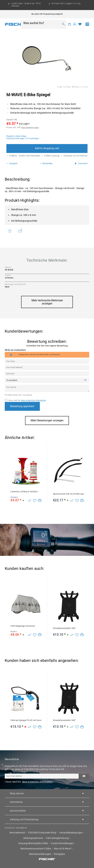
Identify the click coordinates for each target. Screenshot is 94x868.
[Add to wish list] (35, 501)
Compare (12, 163)
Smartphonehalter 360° (65, 628)
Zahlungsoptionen (33, 838)
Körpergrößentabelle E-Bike (33, 843)
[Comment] (47, 380)
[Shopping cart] (69, 24)
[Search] (64, 24)
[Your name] (47, 361)
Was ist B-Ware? (63, 849)
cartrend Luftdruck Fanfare (24, 492)
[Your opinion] (47, 388)
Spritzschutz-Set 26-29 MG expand (69, 494)
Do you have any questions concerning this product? (10, 231)
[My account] (75, 24)
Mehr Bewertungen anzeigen (47, 420)
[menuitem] (87, 24)
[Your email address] (47, 367)
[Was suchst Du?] (42, 23)
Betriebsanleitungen (40, 854)
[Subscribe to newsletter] (84, 776)
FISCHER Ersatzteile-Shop (42, 833)
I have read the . (27, 400)
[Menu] (87, 24)
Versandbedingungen (71, 833)
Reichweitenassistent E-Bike (36, 849)
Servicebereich (17, 833)
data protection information (34, 400)
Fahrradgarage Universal (23, 626)
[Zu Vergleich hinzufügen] (30, 501)
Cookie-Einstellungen (62, 843)
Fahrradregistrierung (57, 838)
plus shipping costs (30, 128)
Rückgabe (59, 854)
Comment (81, 163)
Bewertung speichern (22, 406)
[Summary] (47, 374)
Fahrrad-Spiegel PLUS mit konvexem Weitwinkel (26, 720)
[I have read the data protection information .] (6, 400)
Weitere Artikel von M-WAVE (20, 230)
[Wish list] (80, 24)
